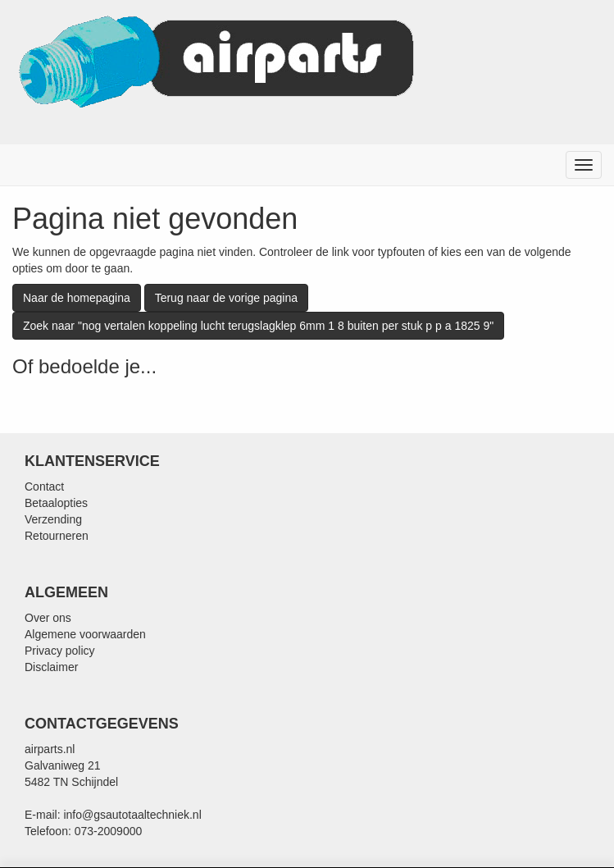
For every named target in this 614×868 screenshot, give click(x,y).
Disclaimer (51, 667)
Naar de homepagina (77, 298)
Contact (44, 487)
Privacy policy (60, 651)
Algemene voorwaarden (85, 634)
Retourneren (57, 536)
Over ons (48, 618)
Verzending (53, 519)
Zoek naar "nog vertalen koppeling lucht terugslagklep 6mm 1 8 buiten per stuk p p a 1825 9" (258, 326)
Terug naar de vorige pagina (226, 298)
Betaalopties (56, 503)
